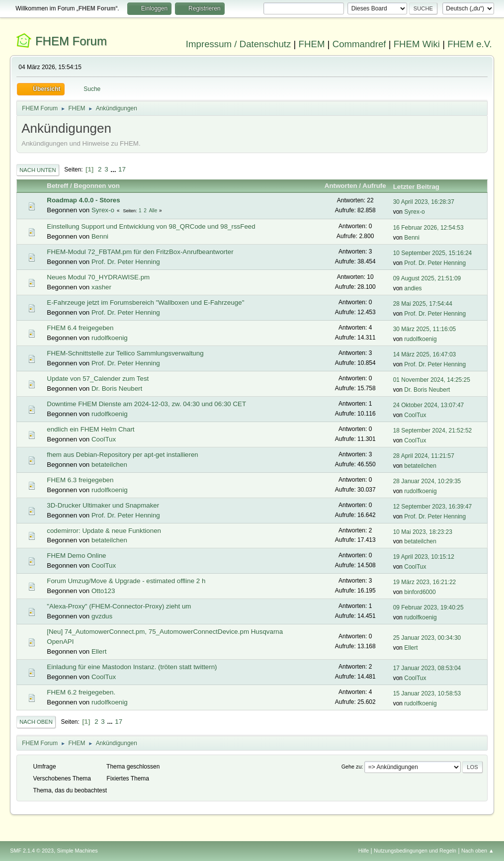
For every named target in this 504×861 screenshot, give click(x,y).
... (114, 169)
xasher (101, 287)
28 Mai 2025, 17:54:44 (423, 304)
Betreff (57, 186)
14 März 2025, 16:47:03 (425, 354)
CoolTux (415, 415)
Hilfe (364, 851)
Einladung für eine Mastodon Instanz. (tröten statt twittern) (132, 667)
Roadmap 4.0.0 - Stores (83, 200)
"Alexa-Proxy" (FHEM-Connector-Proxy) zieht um (119, 606)
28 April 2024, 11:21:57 (424, 456)
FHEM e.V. (470, 44)
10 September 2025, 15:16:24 (433, 253)
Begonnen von (97, 186)
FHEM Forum (71, 41)
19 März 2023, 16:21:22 (425, 582)
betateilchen (109, 465)
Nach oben (36, 722)
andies (413, 288)
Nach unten (38, 170)
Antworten (341, 186)
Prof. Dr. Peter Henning (126, 262)
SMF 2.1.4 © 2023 (32, 851)
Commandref (359, 44)
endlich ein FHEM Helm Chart (90, 429)
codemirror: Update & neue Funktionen (104, 531)
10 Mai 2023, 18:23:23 (423, 532)
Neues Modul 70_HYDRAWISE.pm (98, 277)
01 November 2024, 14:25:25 (432, 380)
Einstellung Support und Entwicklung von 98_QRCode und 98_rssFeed (151, 226)
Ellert (99, 651)
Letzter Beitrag (421, 187)
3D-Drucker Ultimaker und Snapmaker (103, 505)
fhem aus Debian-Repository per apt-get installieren (122, 455)
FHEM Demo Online (76, 556)
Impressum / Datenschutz (239, 44)
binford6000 (420, 592)
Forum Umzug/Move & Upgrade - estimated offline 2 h (126, 581)
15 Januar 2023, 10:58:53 (427, 693)
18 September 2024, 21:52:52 (433, 430)
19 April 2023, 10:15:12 (424, 557)
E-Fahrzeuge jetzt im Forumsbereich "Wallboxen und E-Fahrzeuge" (145, 302)
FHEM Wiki (417, 44)
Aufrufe (374, 186)
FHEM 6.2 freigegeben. (81, 692)
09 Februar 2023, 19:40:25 (428, 607)
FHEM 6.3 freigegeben (80, 480)
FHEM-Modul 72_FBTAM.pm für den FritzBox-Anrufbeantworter (140, 252)
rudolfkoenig (110, 338)
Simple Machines (78, 851)
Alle (153, 211)
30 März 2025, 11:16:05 (425, 329)
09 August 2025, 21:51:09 (427, 278)
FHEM (312, 44)
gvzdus (102, 616)
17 (122, 169)
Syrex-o (103, 210)
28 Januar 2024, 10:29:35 (427, 481)
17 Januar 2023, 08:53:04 (427, 668)
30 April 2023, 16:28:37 (424, 202)
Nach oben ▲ (478, 851)
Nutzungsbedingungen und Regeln (415, 851)
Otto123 (103, 591)
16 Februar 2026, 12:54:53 (428, 228)
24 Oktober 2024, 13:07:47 (429, 405)
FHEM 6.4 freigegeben (80, 328)
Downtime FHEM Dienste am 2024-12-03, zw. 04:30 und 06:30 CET (146, 404)
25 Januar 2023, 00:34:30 (427, 638)
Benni (100, 236)
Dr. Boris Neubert (117, 388)
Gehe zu (352, 767)
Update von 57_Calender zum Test (98, 379)
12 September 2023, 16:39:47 (433, 507)
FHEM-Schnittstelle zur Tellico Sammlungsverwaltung (125, 353)
